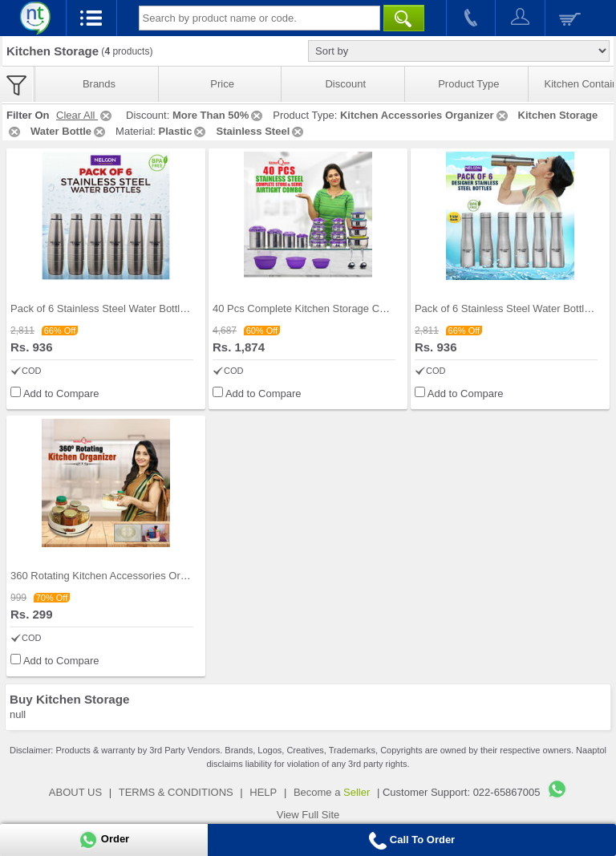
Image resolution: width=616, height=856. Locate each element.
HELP (263, 792)
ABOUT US (75, 792)
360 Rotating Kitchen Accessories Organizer (112, 576)
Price (222, 84)
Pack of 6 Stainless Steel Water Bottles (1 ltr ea (120, 308)
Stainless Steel (261, 131)
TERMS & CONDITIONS (176, 792)
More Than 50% (219, 115)
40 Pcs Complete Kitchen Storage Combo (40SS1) (330, 308)
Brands (99, 84)
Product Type (468, 84)
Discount (345, 84)
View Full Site (308, 815)
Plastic (184, 131)
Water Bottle (69, 131)
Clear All (85, 115)
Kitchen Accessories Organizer (425, 115)
